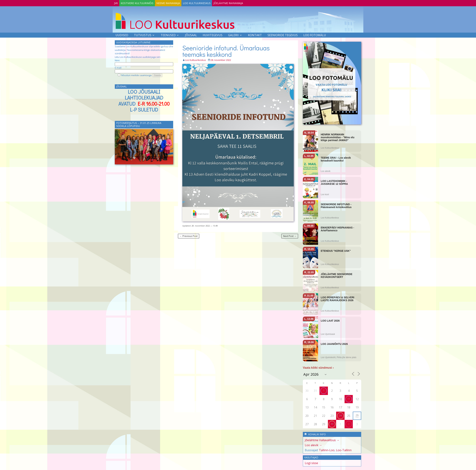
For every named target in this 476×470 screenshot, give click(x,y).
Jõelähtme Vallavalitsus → (322, 439)
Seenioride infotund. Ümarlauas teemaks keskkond (226, 50)
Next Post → (290, 235)
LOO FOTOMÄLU (315, 34)
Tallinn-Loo (327, 449)
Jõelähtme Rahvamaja (244, 2)
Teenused (168, 34)
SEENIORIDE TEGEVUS (283, 34)
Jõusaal (191, 34)
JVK (118, 2)
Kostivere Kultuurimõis (142, 2)
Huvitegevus (213, 34)
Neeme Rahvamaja (177, 2)
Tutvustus (143, 34)
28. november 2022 (221, 59)
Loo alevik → (313, 444)
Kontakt (255, 34)
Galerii (233, 34)
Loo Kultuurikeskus (209, 2)
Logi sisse (311, 462)
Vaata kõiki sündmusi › (318, 367)
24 (340, 415)
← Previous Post (189, 235)
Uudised (122, 34)
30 (332, 423)
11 (349, 398)
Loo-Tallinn (344, 449)
